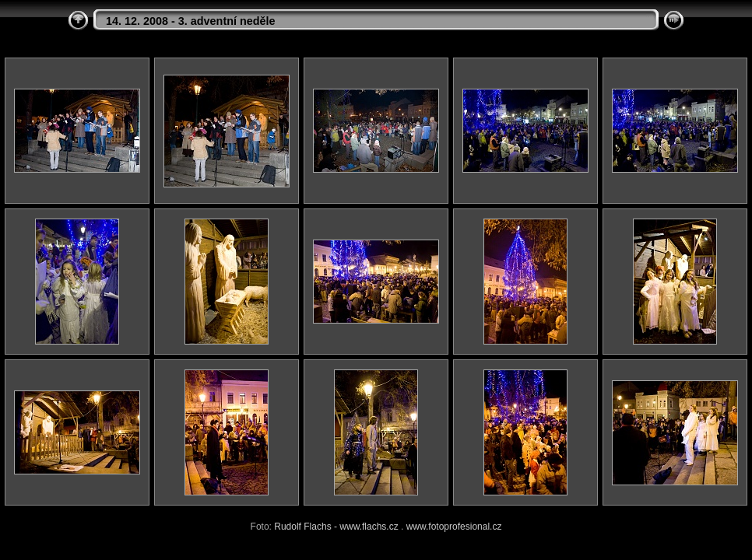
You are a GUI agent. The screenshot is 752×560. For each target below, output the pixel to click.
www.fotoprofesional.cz (454, 527)
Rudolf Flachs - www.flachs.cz (336, 527)
